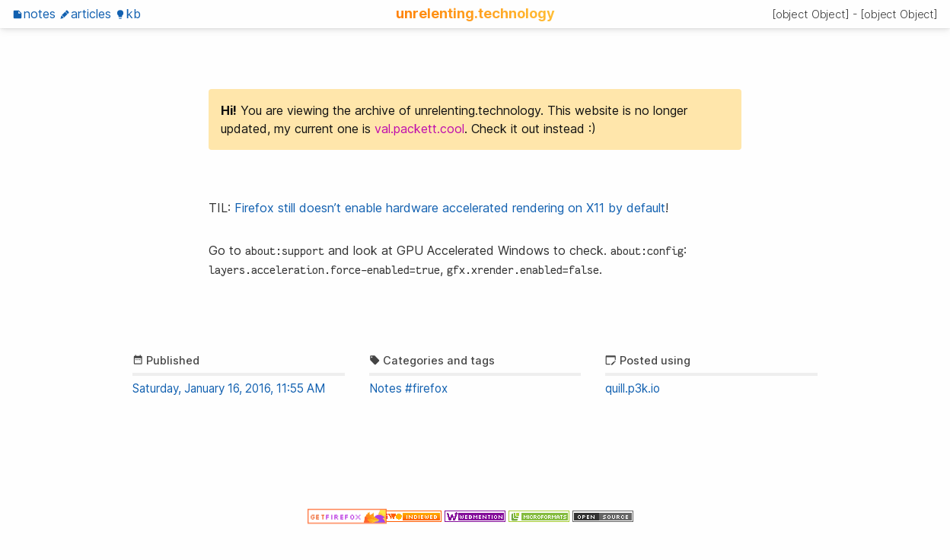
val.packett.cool (419, 129)
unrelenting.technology (475, 13)
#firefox (426, 388)
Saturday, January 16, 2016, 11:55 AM (229, 388)
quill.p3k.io (633, 388)
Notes (34, 14)
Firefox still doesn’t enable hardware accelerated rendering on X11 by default (450, 208)
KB (128, 14)
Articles (85, 14)
